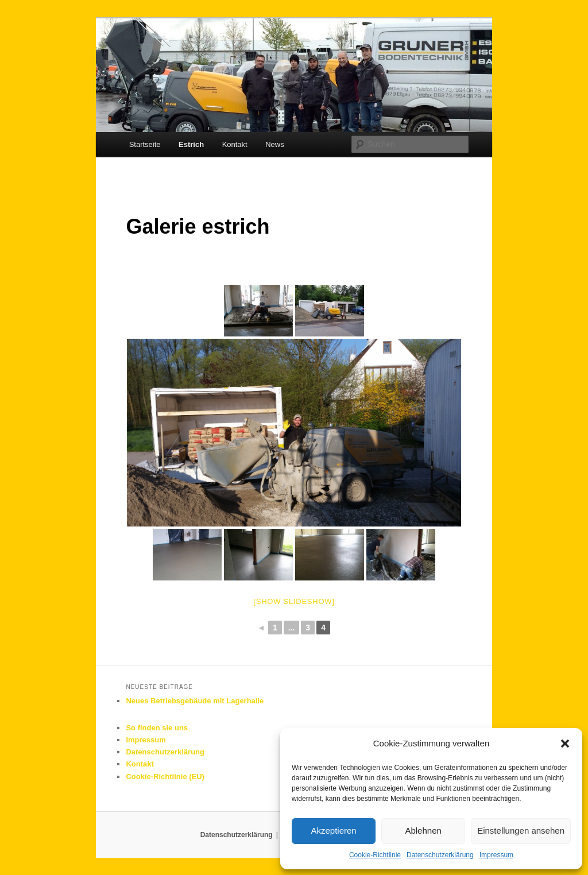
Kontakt (235, 144)
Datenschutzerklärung (440, 855)
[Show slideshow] (294, 601)
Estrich (191, 144)
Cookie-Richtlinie (375, 855)
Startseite (145, 144)
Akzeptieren (333, 831)
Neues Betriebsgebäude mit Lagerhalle (195, 701)
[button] (565, 744)
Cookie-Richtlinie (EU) (165, 777)
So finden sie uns (157, 728)
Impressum (496, 855)
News (275, 144)
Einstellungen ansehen (521, 831)
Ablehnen (423, 831)
